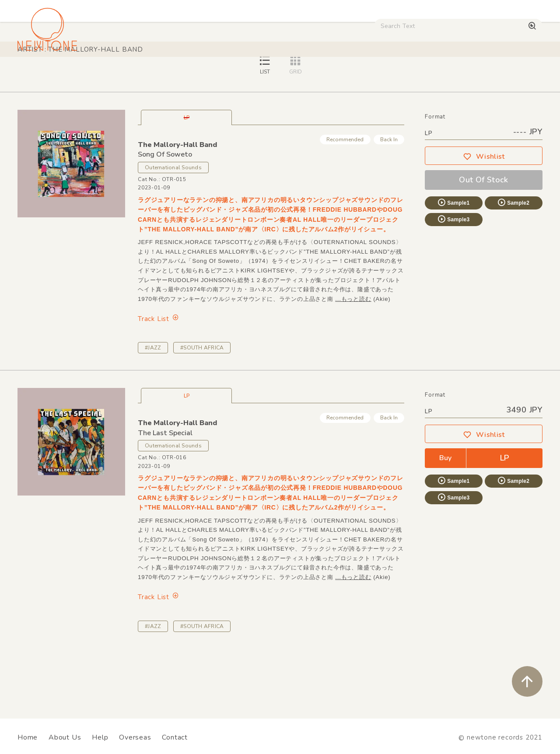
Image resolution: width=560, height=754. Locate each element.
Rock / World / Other (242, 75)
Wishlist (484, 218)
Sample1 (453, 264)
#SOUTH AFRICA (202, 409)
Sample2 (513, 264)
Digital (409, 75)
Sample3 (453, 280)
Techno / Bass (107, 75)
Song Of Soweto (165, 216)
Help (100, 737)
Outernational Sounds (173, 229)
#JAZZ (153, 409)
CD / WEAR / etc (319, 75)
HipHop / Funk (169, 75)
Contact (175, 737)
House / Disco (45, 75)
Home (28, 737)
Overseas (135, 737)
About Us (65, 737)
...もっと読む (353, 360)
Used (373, 75)
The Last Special (165, 494)
